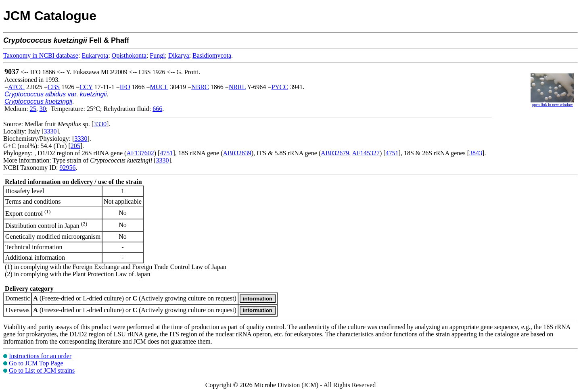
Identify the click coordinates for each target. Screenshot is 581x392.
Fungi (157, 55)
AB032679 (335, 153)
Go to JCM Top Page (36, 363)
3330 (100, 124)
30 (43, 109)
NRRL (237, 87)
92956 (67, 168)
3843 (476, 153)
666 (157, 109)
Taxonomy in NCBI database (41, 55)
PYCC (280, 87)
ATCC (16, 87)
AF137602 (140, 153)
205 (75, 146)
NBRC (200, 87)
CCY (86, 87)
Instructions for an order (40, 356)
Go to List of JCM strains (42, 370)
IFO (125, 87)
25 (33, 109)
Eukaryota (95, 55)
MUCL (159, 87)
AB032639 (237, 153)
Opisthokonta (129, 55)
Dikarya (179, 55)
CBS (54, 87)
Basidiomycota (212, 55)
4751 (166, 153)
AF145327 (366, 153)
